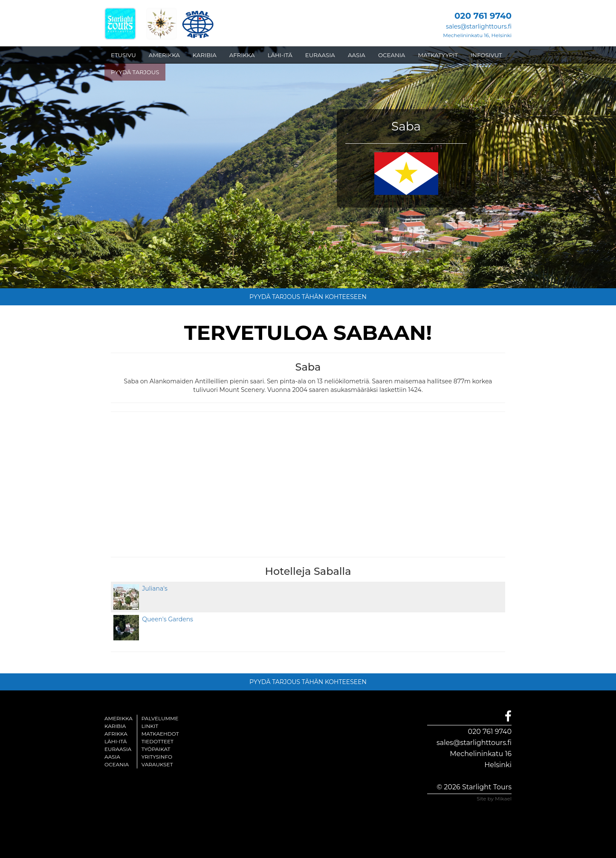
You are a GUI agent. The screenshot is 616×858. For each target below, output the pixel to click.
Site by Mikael (494, 799)
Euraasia (118, 749)
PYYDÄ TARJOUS (135, 72)
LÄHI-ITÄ (280, 55)
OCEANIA (392, 55)
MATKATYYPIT (438, 55)
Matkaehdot (160, 734)
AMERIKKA (164, 55)
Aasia (112, 757)
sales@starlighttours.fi (479, 26)
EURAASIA (320, 55)
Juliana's (153, 588)
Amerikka (119, 718)
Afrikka (116, 734)
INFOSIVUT (486, 55)
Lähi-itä (116, 741)
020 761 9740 (490, 732)
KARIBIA (205, 55)
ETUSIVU (123, 55)
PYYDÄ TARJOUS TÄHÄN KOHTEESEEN (308, 297)
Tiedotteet (158, 741)
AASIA (357, 55)
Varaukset (157, 764)
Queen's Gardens (166, 619)
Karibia (115, 726)
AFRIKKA (242, 55)
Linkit (150, 726)
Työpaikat (156, 749)
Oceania (117, 764)
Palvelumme (160, 718)
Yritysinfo (157, 757)
